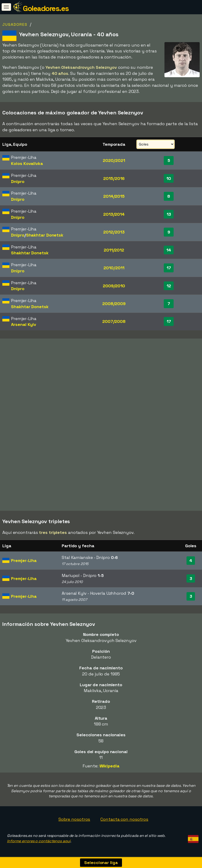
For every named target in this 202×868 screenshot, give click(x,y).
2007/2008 (114, 321)
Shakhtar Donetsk (45, 235)
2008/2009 (114, 304)
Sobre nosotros (74, 819)
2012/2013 (114, 232)
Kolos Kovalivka (27, 163)
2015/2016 (114, 178)
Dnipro (18, 181)
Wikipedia (109, 766)
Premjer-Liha (24, 560)
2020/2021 (114, 160)
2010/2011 (114, 268)
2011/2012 (114, 250)
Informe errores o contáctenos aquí (39, 841)
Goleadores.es (46, 8)
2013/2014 (114, 214)
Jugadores (15, 24)
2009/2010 (114, 286)
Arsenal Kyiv (24, 324)
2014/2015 (114, 196)
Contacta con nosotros (124, 819)
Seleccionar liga (101, 863)
